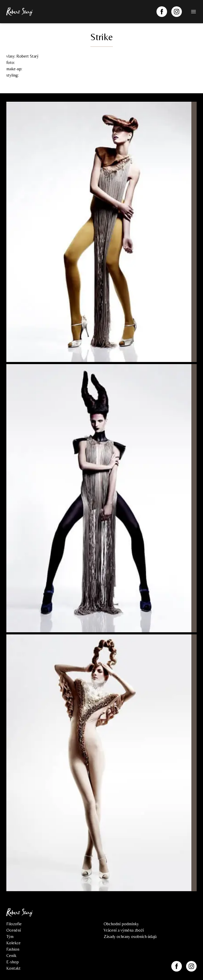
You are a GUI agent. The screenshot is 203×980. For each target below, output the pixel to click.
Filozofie (14, 924)
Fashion (13, 949)
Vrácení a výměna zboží (124, 930)
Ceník (11, 956)
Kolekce (13, 943)
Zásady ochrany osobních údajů (130, 937)
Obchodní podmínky (121, 924)
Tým (10, 937)
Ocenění (14, 930)
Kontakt (13, 968)
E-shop (13, 962)
